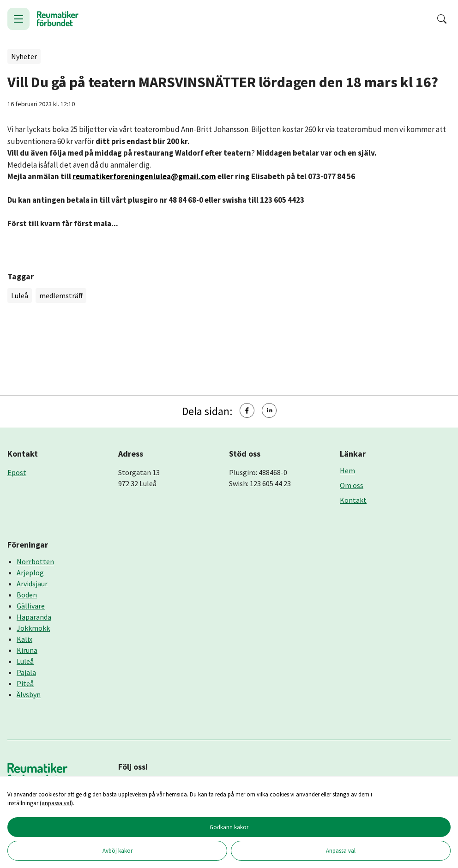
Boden (27, 595)
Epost (17, 472)
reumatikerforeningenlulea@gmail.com (144, 176)
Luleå (20, 295)
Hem (347, 470)
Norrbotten (35, 561)
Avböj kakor (118, 850)
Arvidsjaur (32, 584)
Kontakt (353, 500)
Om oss (352, 485)
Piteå (25, 683)
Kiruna (27, 650)
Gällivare (31, 606)
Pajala (26, 672)
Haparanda (34, 617)
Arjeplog (30, 573)
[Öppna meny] (18, 19)
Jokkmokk (33, 628)
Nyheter (24, 56)
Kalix (24, 639)
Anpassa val (341, 850)
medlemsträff (61, 295)
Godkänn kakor (229, 827)
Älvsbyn (29, 694)
